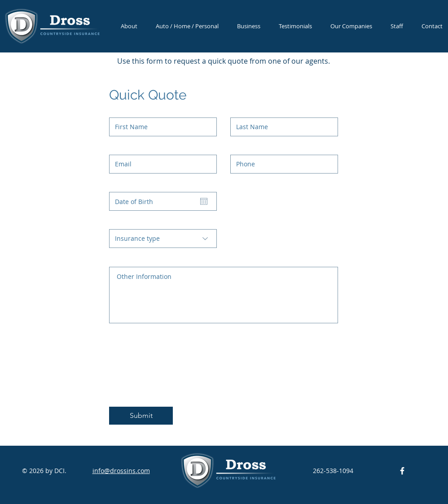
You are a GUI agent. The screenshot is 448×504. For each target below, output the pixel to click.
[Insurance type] (163, 239)
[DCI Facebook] (402, 471)
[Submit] (141, 416)
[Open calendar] (204, 201)
